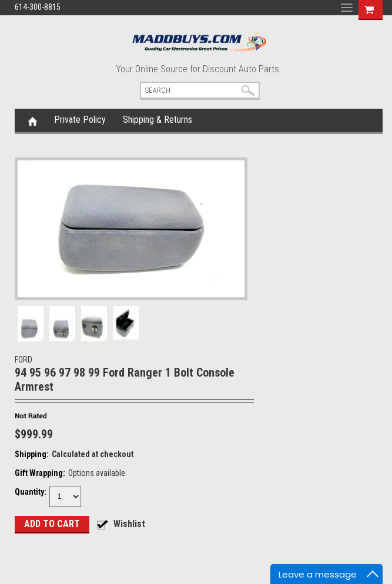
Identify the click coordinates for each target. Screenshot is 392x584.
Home (33, 120)
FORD (24, 360)
